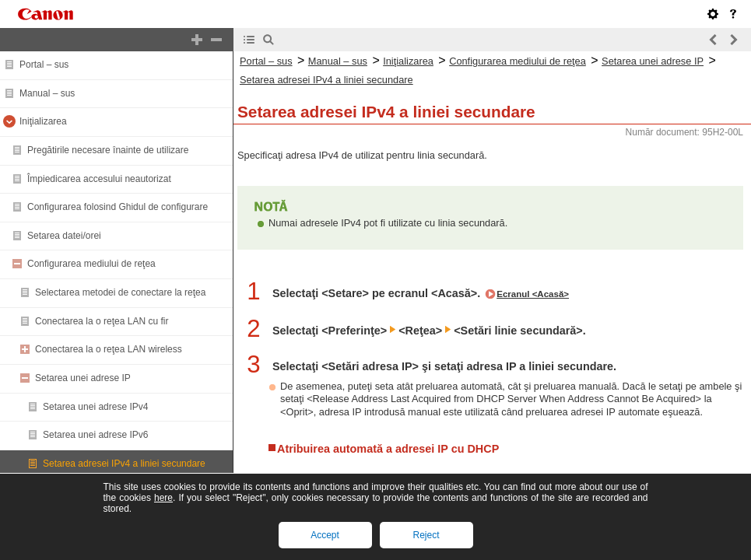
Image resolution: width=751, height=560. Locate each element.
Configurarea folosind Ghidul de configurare (118, 207)
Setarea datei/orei (64, 236)
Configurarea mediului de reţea (91, 264)
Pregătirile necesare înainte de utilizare (108, 150)
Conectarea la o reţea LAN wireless (109, 349)
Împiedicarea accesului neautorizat (99, 179)
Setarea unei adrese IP (83, 378)
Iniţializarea (43, 121)
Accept (325, 535)
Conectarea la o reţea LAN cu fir (102, 321)
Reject (426, 535)
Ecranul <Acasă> (533, 294)
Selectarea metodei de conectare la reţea (120, 292)
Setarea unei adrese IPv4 (95, 407)
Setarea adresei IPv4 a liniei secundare (124, 464)
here (163, 498)
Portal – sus (44, 65)
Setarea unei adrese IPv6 (95, 435)
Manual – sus (47, 93)
